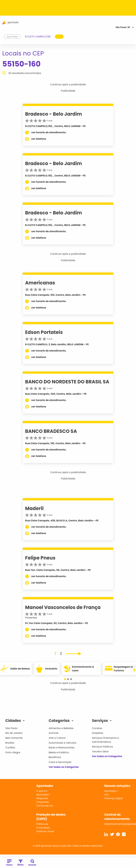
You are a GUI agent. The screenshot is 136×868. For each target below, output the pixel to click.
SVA (106, 795)
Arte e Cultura (57, 738)
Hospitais (97, 733)
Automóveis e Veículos (63, 743)
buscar (32, 863)
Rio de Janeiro (14, 733)
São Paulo (11, 728)
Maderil (34, 508)
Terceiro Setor (100, 752)
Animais (54, 733)
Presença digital (113, 798)
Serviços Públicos (102, 747)
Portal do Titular (45, 831)
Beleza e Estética (59, 752)
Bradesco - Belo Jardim (54, 114)
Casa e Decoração (60, 762)
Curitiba (10, 748)
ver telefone (39, 139)
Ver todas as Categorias (64, 767)
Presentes (31, 618)
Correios (97, 728)
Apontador (13, 37)
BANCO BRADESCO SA (51, 431)
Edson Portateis (44, 332)
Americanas (40, 283)
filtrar (20, 863)
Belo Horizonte (14, 738)
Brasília (10, 743)
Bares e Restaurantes (62, 748)
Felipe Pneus (40, 558)
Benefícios (55, 757)
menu (9, 863)
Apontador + (112, 791)
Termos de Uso (45, 806)
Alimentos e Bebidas (61, 728)
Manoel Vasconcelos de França (63, 607)
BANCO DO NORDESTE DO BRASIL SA (67, 382)
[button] (67, 679)
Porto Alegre (13, 752)
